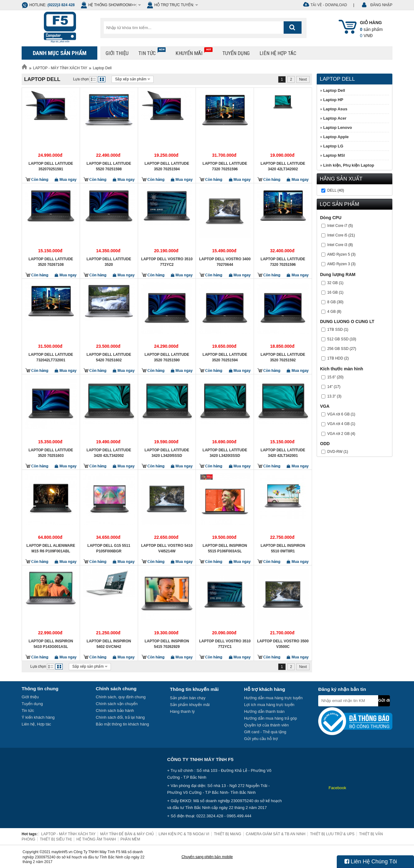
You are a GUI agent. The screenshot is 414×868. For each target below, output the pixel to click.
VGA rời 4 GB (338, 424)
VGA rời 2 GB (338, 434)
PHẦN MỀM (130, 839)
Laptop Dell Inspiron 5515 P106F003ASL (225, 548)
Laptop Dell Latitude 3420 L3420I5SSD (167, 453)
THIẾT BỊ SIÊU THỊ (56, 839)
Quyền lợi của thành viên (266, 725)
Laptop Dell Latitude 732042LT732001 (51, 357)
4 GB (331, 312)
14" (330, 387)
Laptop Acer (335, 118)
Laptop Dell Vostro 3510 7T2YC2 (167, 262)
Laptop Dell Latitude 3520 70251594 (167, 166)
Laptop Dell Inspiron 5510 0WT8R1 (283, 548)
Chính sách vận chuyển (117, 704)
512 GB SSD (338, 339)
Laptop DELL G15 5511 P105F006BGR (109, 548)
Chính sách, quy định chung (121, 697)
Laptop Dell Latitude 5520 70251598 (109, 166)
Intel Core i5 (337, 235)
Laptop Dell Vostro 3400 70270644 (225, 262)
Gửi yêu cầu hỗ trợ (261, 739)
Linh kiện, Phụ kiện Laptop (349, 165)
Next (303, 79)
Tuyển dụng (236, 53)
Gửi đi (384, 700)
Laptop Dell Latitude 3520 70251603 (51, 453)
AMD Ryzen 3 (339, 264)
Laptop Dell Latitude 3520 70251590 (167, 357)
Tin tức (152, 52)
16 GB (332, 292)
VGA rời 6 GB (338, 414)
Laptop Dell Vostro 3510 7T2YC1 (225, 644)
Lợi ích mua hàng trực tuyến (269, 705)
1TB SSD (335, 330)
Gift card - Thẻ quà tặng (265, 732)
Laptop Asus (335, 109)
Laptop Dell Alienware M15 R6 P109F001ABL (51, 548)
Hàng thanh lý (182, 711)
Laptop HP (333, 100)
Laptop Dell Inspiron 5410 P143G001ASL (51, 644)
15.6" (332, 377)
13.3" (332, 396)
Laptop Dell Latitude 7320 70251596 (225, 166)
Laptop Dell (102, 68)
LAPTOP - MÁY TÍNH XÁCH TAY (60, 68)
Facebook (337, 788)
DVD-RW (335, 452)
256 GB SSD (338, 349)
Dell (332, 190)
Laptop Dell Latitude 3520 (109, 262)
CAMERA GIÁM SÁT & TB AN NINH (276, 834)
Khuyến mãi (194, 52)
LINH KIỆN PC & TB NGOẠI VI (184, 834)
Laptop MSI (334, 155)
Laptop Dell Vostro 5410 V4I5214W (167, 548)
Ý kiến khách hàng (38, 717)
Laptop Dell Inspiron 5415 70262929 (167, 644)
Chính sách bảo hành (115, 711)
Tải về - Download (329, 5)
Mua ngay (66, 180)
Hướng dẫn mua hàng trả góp (270, 718)
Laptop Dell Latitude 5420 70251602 (109, 357)
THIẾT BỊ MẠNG (227, 834)
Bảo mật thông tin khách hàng (122, 724)
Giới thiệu (117, 53)
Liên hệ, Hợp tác (36, 724)
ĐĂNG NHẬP (381, 5)
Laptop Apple (336, 137)
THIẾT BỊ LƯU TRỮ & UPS (332, 834)
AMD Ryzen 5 (339, 254)
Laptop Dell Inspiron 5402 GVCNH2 (109, 644)
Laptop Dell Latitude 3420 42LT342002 (283, 166)
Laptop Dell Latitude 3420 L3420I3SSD (225, 453)
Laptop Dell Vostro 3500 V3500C (283, 644)
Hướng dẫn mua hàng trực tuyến (273, 698)
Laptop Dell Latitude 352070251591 (51, 166)
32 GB (332, 283)
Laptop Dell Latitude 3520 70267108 (51, 262)
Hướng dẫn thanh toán (264, 711)
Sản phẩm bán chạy (188, 698)
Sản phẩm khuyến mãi (190, 705)
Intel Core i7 (337, 226)
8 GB (331, 302)
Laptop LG (333, 146)
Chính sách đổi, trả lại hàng (120, 717)
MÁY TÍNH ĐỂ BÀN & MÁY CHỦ (127, 834)
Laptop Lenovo (338, 128)
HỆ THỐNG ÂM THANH (96, 839)
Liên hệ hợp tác (278, 53)
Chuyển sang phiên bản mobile (207, 857)
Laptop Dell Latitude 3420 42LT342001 (283, 453)
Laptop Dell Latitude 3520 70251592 (283, 357)
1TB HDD (335, 358)
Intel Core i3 (337, 245)
